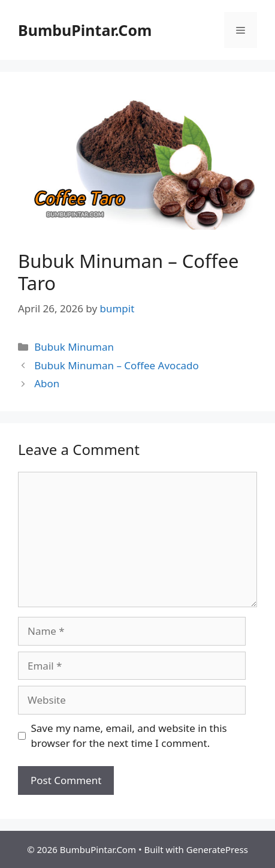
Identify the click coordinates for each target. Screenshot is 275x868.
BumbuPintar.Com (85, 30)
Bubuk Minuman (74, 347)
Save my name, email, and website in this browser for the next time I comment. (129, 736)
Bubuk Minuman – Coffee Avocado (117, 365)
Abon (47, 383)
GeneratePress (217, 849)
